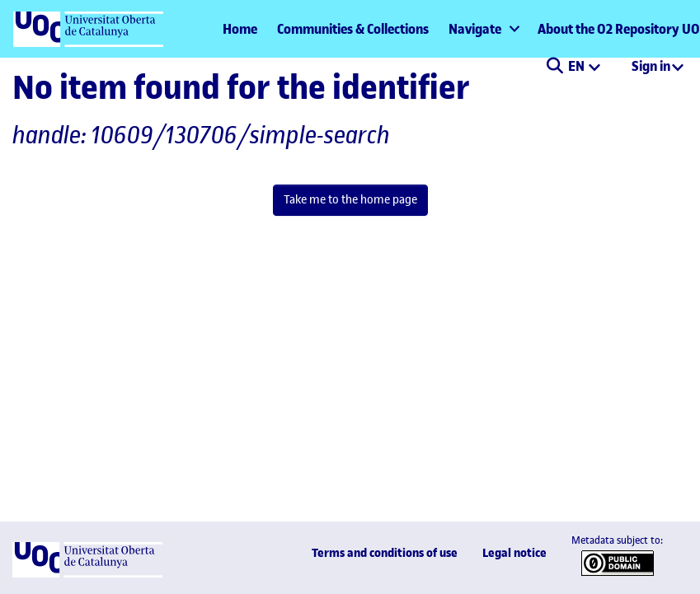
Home (240, 29)
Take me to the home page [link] (350, 200)
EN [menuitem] (578, 66)
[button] (554, 68)
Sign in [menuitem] (651, 66)
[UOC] (87, 574)
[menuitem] (483, 29)
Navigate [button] (475, 29)
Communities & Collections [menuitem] (353, 29)
